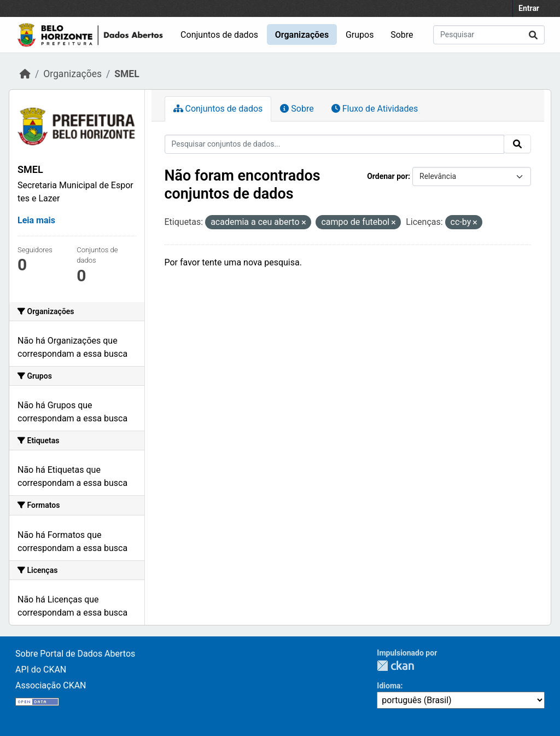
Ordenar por (387, 176)
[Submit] (533, 35)
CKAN (395, 666)
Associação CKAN (51, 685)
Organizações (302, 35)
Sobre (402, 35)
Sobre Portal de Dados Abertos (75, 654)
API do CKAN (41, 670)
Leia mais (36, 220)
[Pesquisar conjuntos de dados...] (489, 35)
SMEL (127, 74)
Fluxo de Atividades (375, 109)
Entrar (529, 8)
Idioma (389, 686)
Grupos (360, 35)
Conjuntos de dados (219, 35)
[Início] (25, 74)
